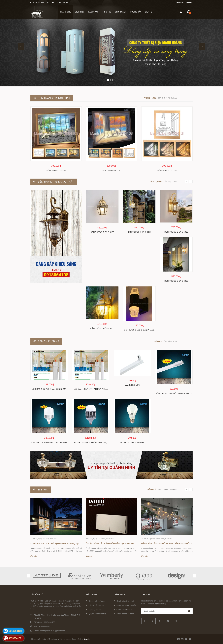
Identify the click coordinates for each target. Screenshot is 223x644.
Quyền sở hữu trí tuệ (97, 614)
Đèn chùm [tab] (163, 98)
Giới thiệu (80, 12)
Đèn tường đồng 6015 (176, 232)
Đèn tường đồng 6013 (176, 281)
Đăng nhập (180, 2)
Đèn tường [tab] (156, 182)
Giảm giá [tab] (151, 490)
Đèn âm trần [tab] (171, 341)
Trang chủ (66, 12)
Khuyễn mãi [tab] (163, 490)
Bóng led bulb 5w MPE (132, 442)
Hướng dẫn (136, 12)
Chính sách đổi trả (124, 610)
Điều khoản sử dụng (97, 601)
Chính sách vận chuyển (126, 605)
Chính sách (121, 12)
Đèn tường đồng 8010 (139, 232)
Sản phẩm (94, 12)
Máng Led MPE (132, 385)
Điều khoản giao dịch (97, 605)
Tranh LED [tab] (150, 98)
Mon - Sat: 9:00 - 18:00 (40, 2)
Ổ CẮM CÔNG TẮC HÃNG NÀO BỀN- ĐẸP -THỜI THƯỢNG (113, 543)
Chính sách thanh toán (126, 601)
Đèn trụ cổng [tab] (170, 182)
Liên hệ (149, 12)
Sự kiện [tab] (174, 490)
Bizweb (86, 639)
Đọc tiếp (34, 556)
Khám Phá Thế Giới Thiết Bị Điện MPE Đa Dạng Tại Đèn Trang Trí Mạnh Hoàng (67, 543)
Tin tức (108, 12)
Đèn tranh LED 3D (56, 170)
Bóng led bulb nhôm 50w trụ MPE (49, 442)
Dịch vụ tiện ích (95, 610)
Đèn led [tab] (159, 341)
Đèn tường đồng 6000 (102, 329)
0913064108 (63, 2)
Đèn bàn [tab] (173, 98)
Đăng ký (189, 2)
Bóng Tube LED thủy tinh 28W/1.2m (174, 393)
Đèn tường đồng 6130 (102, 232)
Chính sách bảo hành (125, 614)
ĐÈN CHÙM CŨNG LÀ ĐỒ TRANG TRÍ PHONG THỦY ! (167, 543)
